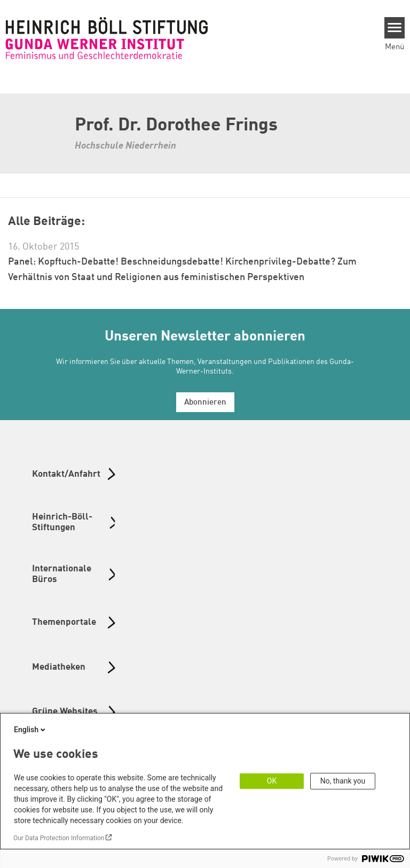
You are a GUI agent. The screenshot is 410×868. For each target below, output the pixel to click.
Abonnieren (205, 403)
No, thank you (343, 781)
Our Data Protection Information (59, 838)
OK (272, 781)
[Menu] (395, 28)
